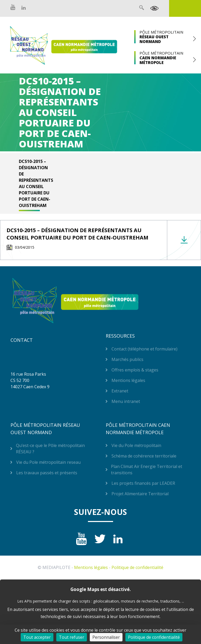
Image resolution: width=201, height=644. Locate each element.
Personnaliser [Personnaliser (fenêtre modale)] (106, 637)
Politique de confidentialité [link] (154, 637)
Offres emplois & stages (135, 370)
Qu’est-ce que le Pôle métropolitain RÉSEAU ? (50, 449)
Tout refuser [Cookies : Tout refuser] (72, 637)
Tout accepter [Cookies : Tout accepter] (37, 637)
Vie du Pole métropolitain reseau (48, 462)
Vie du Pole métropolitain (136, 445)
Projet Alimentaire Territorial (140, 494)
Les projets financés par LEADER (143, 483)
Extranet (185, 8)
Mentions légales (128, 380)
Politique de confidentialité (137, 567)
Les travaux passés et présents (47, 473)
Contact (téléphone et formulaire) (144, 349)
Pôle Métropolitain (164, 37)
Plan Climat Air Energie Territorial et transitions (147, 470)
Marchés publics (127, 359)
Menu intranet (126, 401)
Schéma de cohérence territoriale (144, 456)
